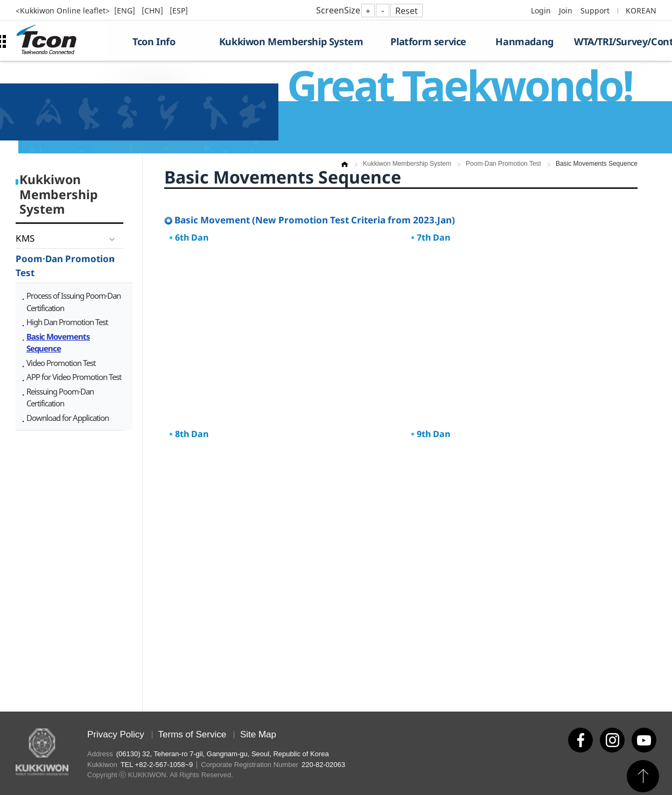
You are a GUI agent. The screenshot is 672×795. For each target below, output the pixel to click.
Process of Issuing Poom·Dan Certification (73, 302)
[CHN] (153, 10)
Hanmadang (524, 41)
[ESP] (179, 10)
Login (541, 10)
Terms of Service (192, 734)
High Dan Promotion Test (67, 322)
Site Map (258, 734)
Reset (407, 11)
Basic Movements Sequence (58, 343)
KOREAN (641, 10)
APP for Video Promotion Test (74, 377)
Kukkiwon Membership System (291, 41)
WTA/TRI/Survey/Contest (615, 41)
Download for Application (68, 418)
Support (595, 10)
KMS (25, 238)
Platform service (428, 41)
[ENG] (126, 10)
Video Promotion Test (61, 363)
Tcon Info (154, 41)
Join (566, 10)
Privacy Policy (116, 734)
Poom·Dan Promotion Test (65, 266)
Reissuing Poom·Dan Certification (60, 397)
